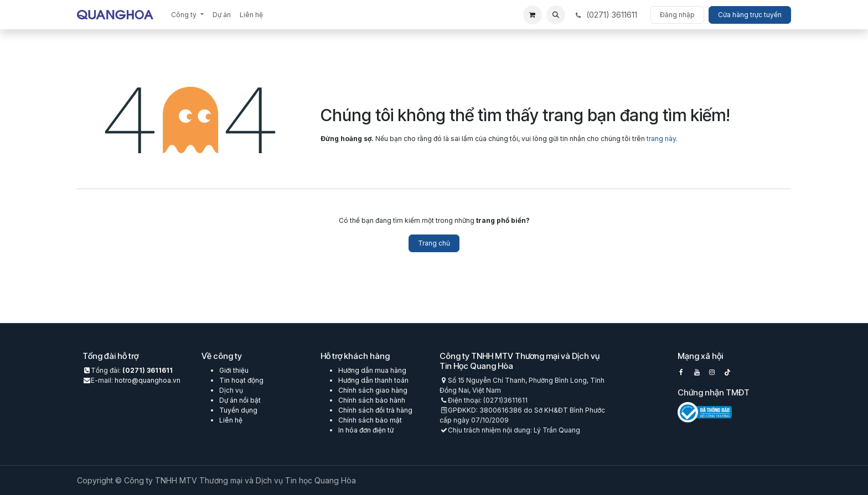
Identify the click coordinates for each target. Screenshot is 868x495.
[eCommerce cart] (533, 15)
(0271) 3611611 (148, 370)
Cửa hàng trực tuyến (750, 15)
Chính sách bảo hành (372, 400)
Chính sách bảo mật (370, 420)
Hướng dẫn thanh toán (373, 380)
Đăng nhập (677, 15)
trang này (661, 139)
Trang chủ (434, 243)
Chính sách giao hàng (373, 390)
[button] (556, 15)
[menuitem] (187, 15)
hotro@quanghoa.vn (148, 380)
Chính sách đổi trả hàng (375, 410)
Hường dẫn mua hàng (372, 370)
